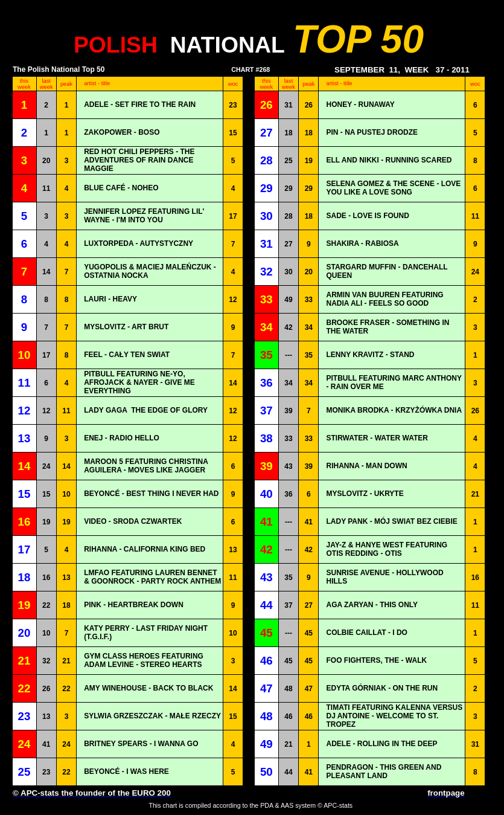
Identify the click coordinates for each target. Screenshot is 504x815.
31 (288, 105)
